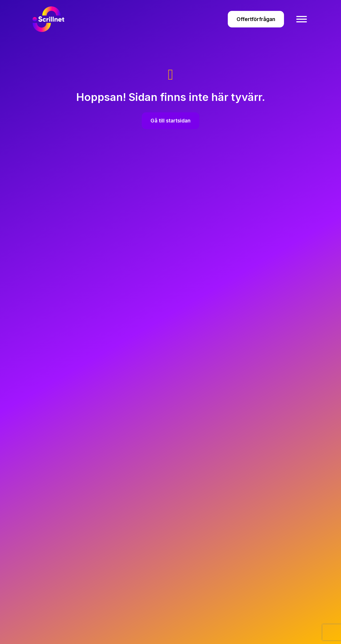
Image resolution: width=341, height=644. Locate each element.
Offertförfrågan (256, 19)
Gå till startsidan (170, 121)
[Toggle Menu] (302, 19)
